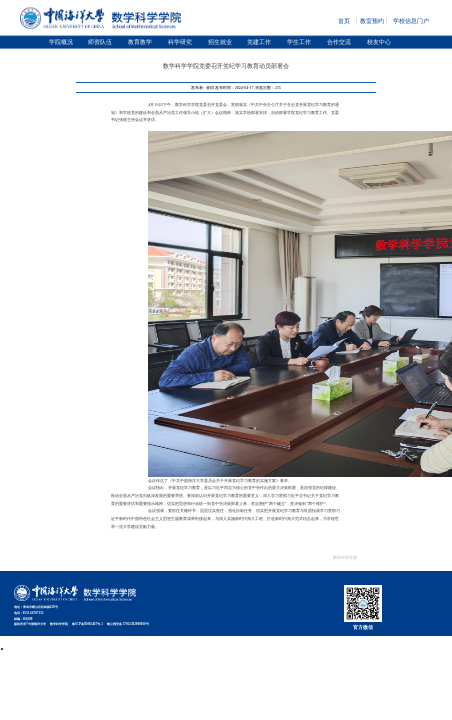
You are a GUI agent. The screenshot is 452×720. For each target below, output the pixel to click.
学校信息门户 (411, 19)
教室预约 (372, 19)
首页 (344, 19)
